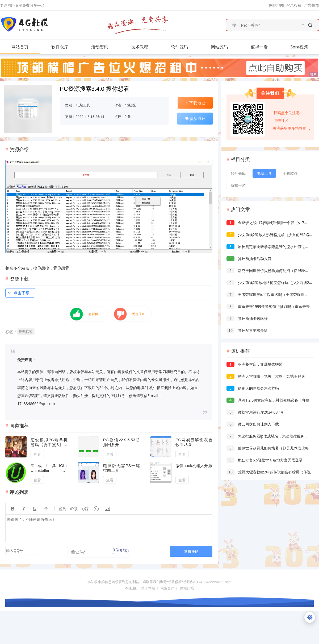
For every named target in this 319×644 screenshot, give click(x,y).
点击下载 (18, 293)
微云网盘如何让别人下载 (253, 424)
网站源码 (225, 47)
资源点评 (195, 118)
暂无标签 (26, 332)
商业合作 (167, 588)
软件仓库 (65, 47)
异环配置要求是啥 (247, 330)
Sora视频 (299, 47)
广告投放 (312, 5)
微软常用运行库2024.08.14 (255, 412)
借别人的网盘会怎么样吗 (253, 388)
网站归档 (187, 588)
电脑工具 (83, 105)
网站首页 (20, 47)
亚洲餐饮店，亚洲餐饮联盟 (255, 364)
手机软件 (290, 173)
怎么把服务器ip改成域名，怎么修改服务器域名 (271, 436)
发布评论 (191, 551)
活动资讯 (105, 47)
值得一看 (265, 47)
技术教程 (145, 47)
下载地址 (195, 103)
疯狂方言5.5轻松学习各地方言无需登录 (265, 460)
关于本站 (148, 588)
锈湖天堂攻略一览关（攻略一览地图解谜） (268, 376)
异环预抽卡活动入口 (249, 259)
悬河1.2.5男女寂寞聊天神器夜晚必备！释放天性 (272, 400)
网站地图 (276, 5)
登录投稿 (294, 5)
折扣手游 (238, 185)
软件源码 (185, 47)
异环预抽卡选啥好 (247, 318)
